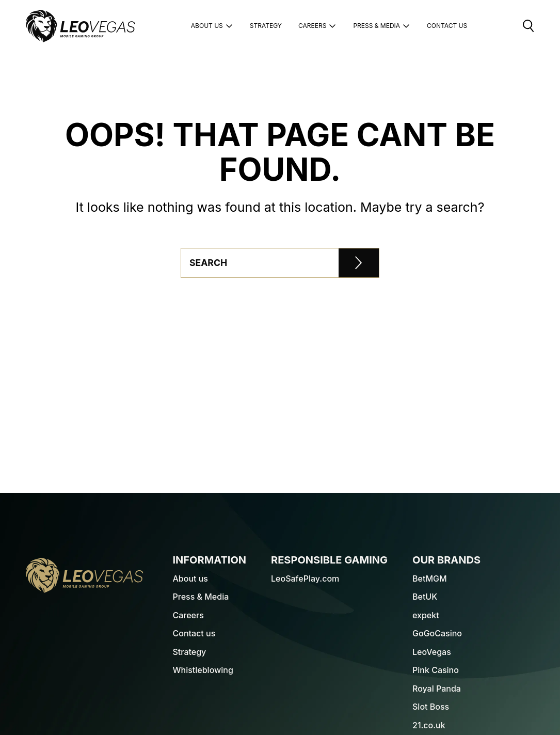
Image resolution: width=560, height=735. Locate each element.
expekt (426, 615)
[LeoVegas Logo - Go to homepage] (85, 575)
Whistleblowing (203, 670)
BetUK (425, 597)
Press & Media (382, 26)
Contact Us (447, 26)
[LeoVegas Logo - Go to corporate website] (81, 26)
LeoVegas (432, 652)
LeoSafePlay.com (305, 578)
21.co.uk (429, 725)
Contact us (194, 633)
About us (212, 26)
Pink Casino (436, 670)
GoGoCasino (437, 633)
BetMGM (430, 578)
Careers (317, 26)
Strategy (266, 26)
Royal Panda (437, 689)
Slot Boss (431, 707)
